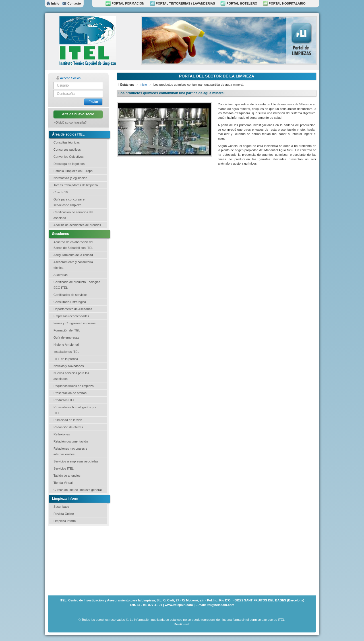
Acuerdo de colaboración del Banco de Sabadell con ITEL (73, 245)
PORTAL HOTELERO (239, 3)
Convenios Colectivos (69, 157)
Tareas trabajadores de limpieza (76, 185)
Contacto (71, 3)
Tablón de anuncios (67, 476)
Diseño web (182, 624)
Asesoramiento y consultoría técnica (73, 265)
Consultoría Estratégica (70, 302)
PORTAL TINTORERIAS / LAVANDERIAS (183, 3)
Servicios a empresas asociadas (76, 461)
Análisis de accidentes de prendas (77, 225)
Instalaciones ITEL (66, 352)
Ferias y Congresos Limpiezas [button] (75, 323)
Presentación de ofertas (70, 393)
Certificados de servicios (70, 295)
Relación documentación (71, 441)
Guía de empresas (66, 337)
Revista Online (64, 514)
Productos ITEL (64, 400)
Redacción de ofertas (68, 427)
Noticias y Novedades (69, 366)
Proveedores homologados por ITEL (75, 410)
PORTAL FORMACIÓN (125, 3)
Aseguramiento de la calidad (73, 255)
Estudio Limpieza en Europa (73, 171)
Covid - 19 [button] (61, 192)
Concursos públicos (67, 150)
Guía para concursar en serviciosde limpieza (70, 202)
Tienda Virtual (63, 483)
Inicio (53, 3)
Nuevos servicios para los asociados (71, 376)
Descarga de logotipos (69, 164)
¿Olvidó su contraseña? (70, 122)
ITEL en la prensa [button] (66, 359)
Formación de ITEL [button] (67, 330)
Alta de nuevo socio (78, 114)
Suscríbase (61, 507)
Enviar (93, 102)
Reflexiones (62, 434)
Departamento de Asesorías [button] (73, 309)
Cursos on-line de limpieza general (77, 490)
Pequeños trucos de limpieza (74, 386)
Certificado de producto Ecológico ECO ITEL (77, 285)
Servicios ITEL (64, 468)
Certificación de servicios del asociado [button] (73, 215)
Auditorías (61, 275)
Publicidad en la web (68, 420)
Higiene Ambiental (66, 345)
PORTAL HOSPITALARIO (284, 3)
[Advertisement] (76, 560)
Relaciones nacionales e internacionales (70, 451)
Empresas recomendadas (71, 316)
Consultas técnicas (67, 142)
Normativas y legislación (70, 178)
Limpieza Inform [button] (65, 521)
